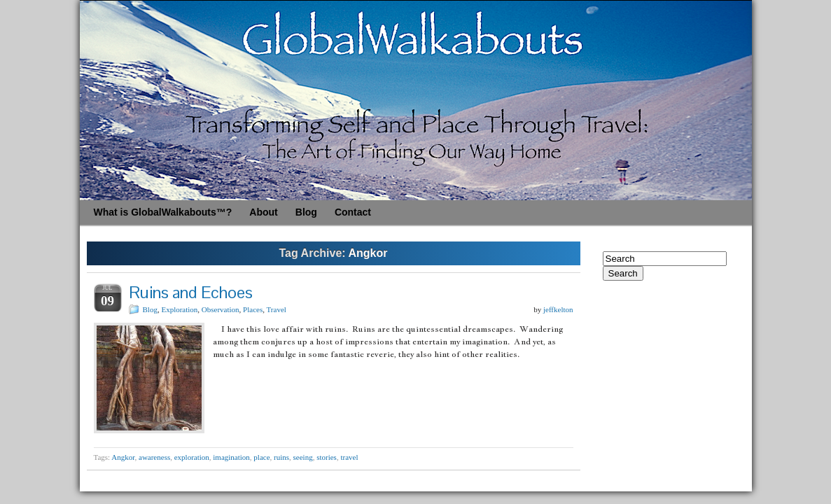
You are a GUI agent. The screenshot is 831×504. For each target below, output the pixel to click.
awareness (154, 457)
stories (327, 457)
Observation (221, 309)
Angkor (123, 457)
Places (253, 309)
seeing (303, 457)
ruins (281, 457)
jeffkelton (558, 309)
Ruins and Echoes (191, 292)
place (261, 457)
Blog (150, 309)
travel (349, 457)
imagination (231, 457)
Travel (277, 309)
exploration (192, 457)
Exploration (179, 309)
